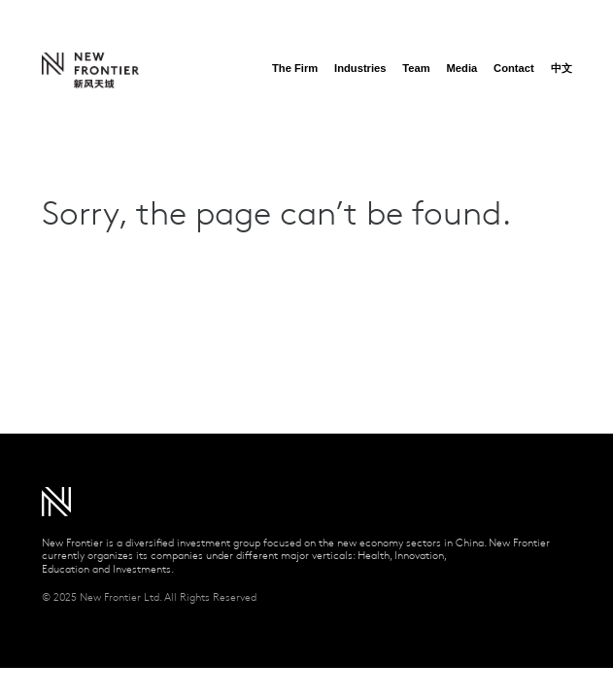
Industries (360, 68)
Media (462, 68)
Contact (514, 68)
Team (416, 68)
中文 (562, 68)
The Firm (295, 68)
